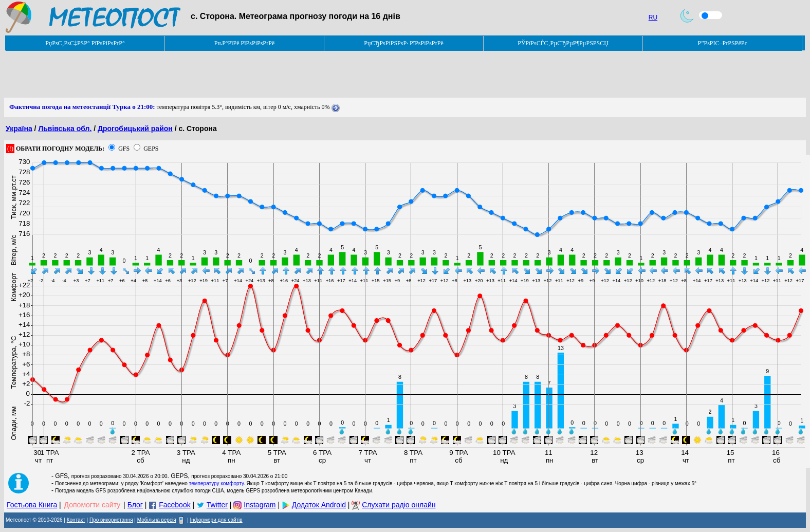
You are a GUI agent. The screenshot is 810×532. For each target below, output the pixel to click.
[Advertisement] (191, 75)
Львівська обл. (65, 129)
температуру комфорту (216, 483)
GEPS (151, 149)
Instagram (260, 505)
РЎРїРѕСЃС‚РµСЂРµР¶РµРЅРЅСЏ (563, 43)
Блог (135, 505)
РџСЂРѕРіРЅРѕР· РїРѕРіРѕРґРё (403, 43)
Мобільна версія (157, 520)
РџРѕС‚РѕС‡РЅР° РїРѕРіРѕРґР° (85, 43)
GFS (124, 149)
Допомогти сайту (93, 505)
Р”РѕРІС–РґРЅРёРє (722, 43)
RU (653, 17)
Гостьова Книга (32, 505)
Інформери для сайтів (216, 520)
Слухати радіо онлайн (399, 505)
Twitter (217, 505)
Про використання (111, 520)
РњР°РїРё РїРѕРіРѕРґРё (244, 43)
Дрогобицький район (135, 129)
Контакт (76, 520)
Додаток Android (319, 505)
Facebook (174, 505)
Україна (19, 129)
